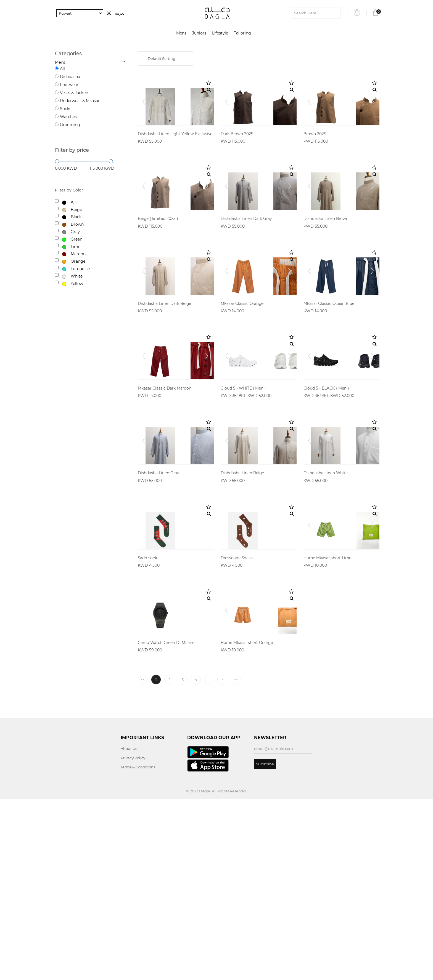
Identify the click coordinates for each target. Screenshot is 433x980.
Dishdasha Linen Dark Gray (247, 270)
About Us (129, 930)
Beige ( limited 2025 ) (159, 270)
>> (236, 861)
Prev (145, 114)
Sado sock (148, 713)
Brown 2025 (315, 159)
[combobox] (165, 58)
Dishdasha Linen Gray (159, 602)
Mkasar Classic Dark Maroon (165, 492)
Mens (181, 33)
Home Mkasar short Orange (248, 824)
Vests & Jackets (75, 93)
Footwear (69, 85)
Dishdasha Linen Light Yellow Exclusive (175, 159)
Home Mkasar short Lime (328, 713)
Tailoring (242, 33)
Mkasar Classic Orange (243, 381)
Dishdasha (70, 77)
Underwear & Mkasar (80, 101)
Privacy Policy (133, 939)
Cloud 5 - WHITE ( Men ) (244, 492)
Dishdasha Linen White (326, 602)
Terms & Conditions (138, 948)
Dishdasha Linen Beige (243, 602)
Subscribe (265, 945)
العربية (120, 13)
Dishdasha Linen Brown (326, 270)
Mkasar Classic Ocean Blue (329, 381)
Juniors (199, 33)
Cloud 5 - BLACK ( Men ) (327, 492)
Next (207, 114)
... (209, 861)
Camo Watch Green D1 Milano (167, 824)
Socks (66, 109)
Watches (68, 117)
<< (143, 861)
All (62, 69)
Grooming (70, 125)
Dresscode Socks (237, 713)
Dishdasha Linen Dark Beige (165, 381)
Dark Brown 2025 (237, 159)
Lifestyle (220, 33)
